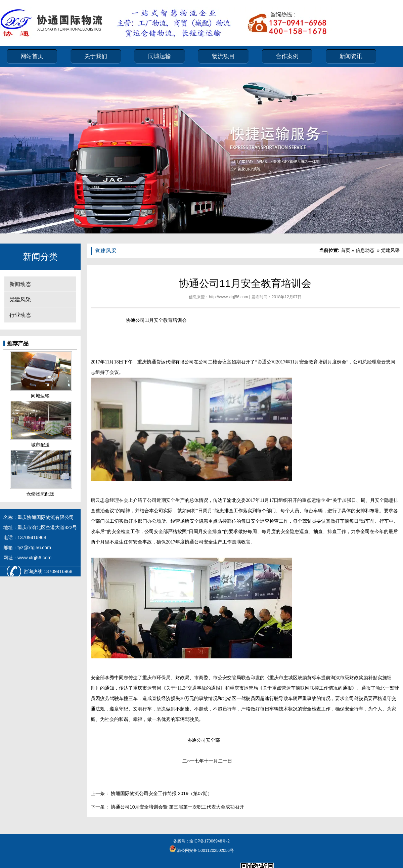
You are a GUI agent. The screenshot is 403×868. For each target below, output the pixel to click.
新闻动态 (20, 284)
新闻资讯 (351, 56)
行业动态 (20, 315)
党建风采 (20, 299)
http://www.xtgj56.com (229, 297)
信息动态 (365, 250)
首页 (346, 250)
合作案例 (287, 56)
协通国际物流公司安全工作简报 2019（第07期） (161, 793)
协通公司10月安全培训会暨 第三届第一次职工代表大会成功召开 (177, 807)
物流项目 (223, 56)
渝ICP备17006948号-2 (210, 841)
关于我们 (96, 56)
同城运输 (160, 56)
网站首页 (32, 56)
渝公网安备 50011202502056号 (205, 851)
